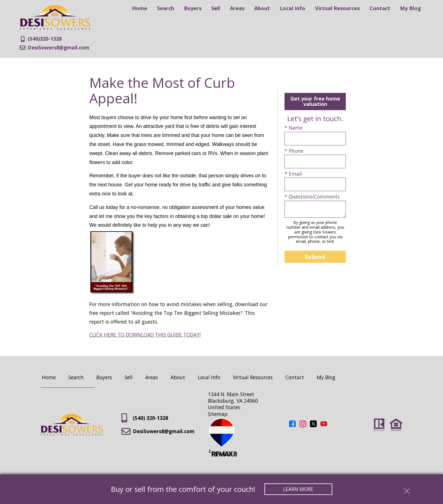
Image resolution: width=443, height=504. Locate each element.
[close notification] (407, 489)
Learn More (298, 489)
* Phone (294, 151)
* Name (294, 128)
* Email (293, 174)
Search (166, 8)
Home (140, 8)
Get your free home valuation (315, 101)
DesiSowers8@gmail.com (158, 431)
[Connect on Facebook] (292, 425)
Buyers (193, 8)
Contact (380, 8)
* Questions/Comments (312, 197)
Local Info (292, 8)
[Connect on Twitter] (313, 425)
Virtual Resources (337, 8)
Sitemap (218, 414)
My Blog (411, 8)
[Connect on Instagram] (303, 425)
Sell (216, 8)
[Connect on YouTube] (324, 425)
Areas (237, 8)
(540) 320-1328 (145, 418)
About (262, 8)
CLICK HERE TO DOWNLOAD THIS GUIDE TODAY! (145, 335)
